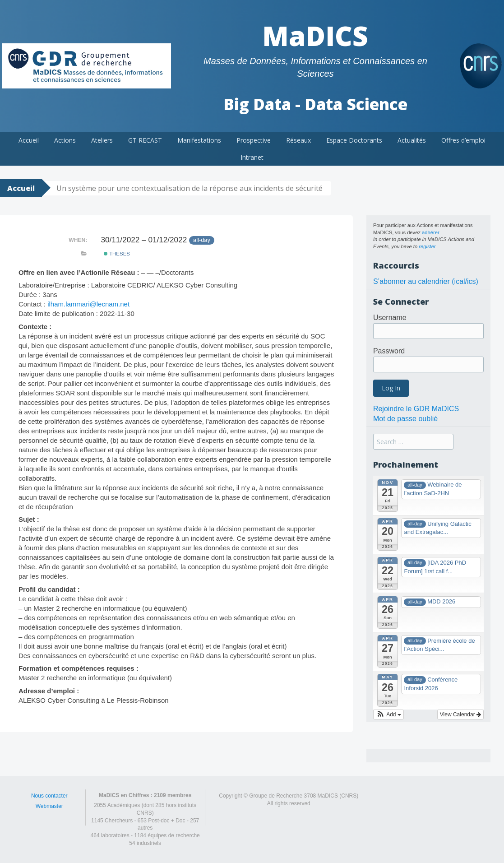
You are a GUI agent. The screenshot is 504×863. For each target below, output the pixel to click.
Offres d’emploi (463, 140)
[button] (388, 715)
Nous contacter (49, 796)
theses (117, 254)
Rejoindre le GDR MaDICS (416, 409)
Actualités (412, 140)
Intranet (252, 157)
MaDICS (315, 36)
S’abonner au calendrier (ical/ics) (426, 281)
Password (389, 351)
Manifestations (199, 140)
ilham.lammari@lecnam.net (88, 304)
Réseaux (298, 140)
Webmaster (49, 806)
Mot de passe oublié (405, 419)
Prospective (254, 140)
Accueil (29, 140)
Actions (65, 140)
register (427, 246)
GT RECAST (145, 140)
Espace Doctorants (354, 140)
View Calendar (460, 715)
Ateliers (102, 140)
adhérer (431, 232)
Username (390, 318)
